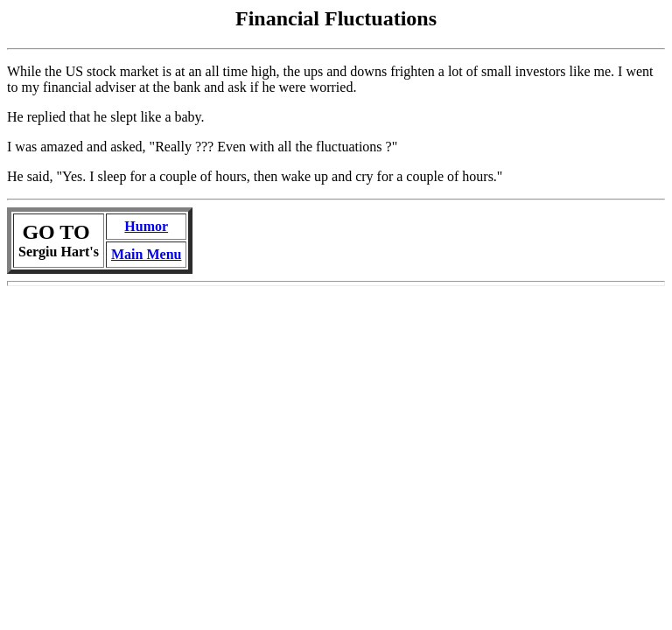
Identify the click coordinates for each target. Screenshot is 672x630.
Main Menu (146, 254)
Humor (146, 226)
